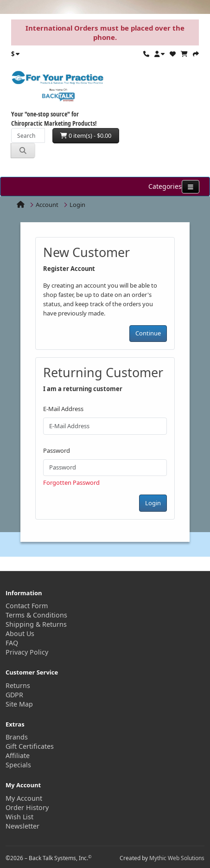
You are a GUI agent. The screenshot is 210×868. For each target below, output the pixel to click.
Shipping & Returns (36, 624)
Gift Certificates (30, 746)
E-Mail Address (63, 409)
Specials (18, 765)
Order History (27, 807)
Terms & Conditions (36, 615)
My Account (24, 798)
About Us (20, 633)
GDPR (14, 695)
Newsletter (22, 826)
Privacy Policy (27, 652)
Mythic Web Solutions (177, 858)
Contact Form (27, 606)
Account (47, 205)
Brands (17, 737)
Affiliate (18, 755)
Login (77, 205)
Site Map (19, 704)
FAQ (12, 643)
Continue (148, 333)
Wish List (19, 817)
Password (57, 450)
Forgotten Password (71, 482)
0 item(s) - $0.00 (86, 135)
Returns (18, 685)
